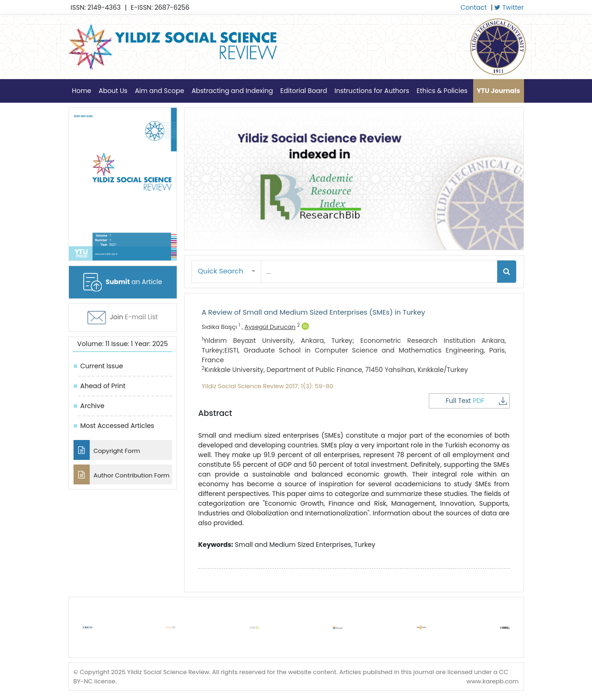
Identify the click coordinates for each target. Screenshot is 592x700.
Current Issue (102, 366)
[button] (227, 271)
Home (82, 91)
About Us (113, 91)
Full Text (476, 401)
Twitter (509, 7)
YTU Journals (499, 91)
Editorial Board (304, 91)
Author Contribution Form (122, 474)
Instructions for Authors (372, 91)
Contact (474, 7)
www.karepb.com (492, 681)
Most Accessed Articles (117, 426)
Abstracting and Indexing (232, 91)
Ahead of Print (103, 386)
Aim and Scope (160, 91)
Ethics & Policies (442, 91)
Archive (92, 406)
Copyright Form (107, 450)
